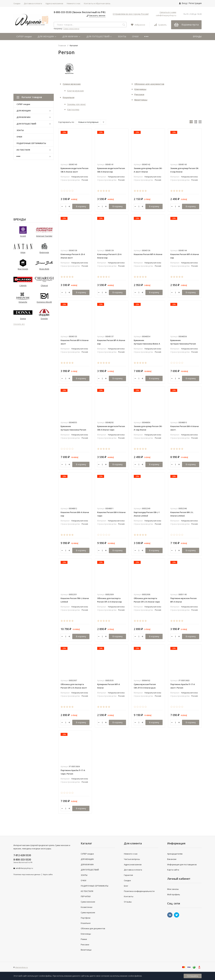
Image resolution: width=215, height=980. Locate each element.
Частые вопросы (132, 859)
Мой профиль (174, 894)
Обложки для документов (149, 84)
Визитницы (141, 100)
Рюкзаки (139, 94)
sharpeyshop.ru (21, 967)
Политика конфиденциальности (139, 891)
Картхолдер (73, 109)
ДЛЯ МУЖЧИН (71, 36)
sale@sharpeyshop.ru (166, 15)
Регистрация (195, 3)
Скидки (17, 3)
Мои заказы (173, 889)
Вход (184, 3)
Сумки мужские (72, 84)
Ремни (84, 939)
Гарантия (128, 875)
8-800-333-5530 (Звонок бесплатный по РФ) (80, 12)
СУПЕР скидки (24, 36)
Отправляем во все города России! (131, 14)
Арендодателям (175, 854)
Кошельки (69, 97)
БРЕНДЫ (197, 36)
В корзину (81, 206)
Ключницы (140, 89)
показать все (19, 324)
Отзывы (128, 902)
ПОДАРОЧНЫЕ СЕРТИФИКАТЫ (95, 886)
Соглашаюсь (193, 976)
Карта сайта (48, 874)
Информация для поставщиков (182, 864)
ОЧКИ (135, 36)
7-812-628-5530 (22, 855)
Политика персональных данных (27, 874)
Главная (62, 46)
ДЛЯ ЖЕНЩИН (47, 36)
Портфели (86, 918)
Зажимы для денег (77, 104)
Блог (126, 886)
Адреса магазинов (54, 3)
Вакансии (172, 859)
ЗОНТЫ (122, 36)
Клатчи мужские (75, 91)
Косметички (87, 907)
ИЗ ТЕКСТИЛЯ (87, 891)
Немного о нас (74, 3)
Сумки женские (88, 902)
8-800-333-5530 (22, 860)
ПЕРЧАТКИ (86, 896)
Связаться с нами (168, 12)
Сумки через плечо (71, 29)
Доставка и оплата (33, 3)
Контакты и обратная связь (97, 3)
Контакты (129, 896)
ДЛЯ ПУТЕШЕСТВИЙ (99, 36)
